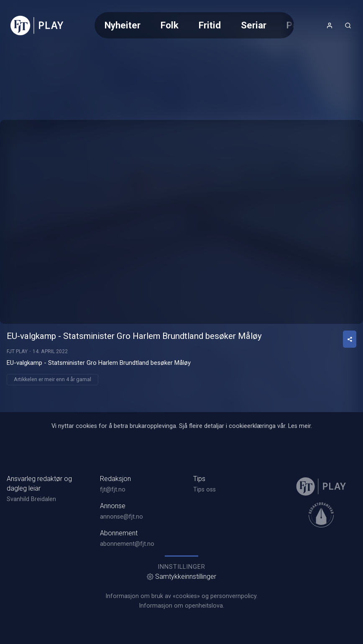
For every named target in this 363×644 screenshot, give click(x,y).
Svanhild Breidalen (31, 499)
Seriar (254, 25)
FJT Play (17, 351)
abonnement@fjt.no (127, 544)
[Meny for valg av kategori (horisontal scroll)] (194, 25)
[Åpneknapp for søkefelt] (348, 25)
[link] (37, 25)
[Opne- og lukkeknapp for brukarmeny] (330, 25)
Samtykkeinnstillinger (181, 577)
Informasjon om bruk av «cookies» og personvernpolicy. (181, 596)
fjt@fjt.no (113, 490)
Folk (170, 25)
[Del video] (350, 339)
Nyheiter (123, 25)
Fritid (210, 25)
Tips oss (205, 490)
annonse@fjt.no (121, 517)
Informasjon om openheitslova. (181, 606)
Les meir (299, 426)
